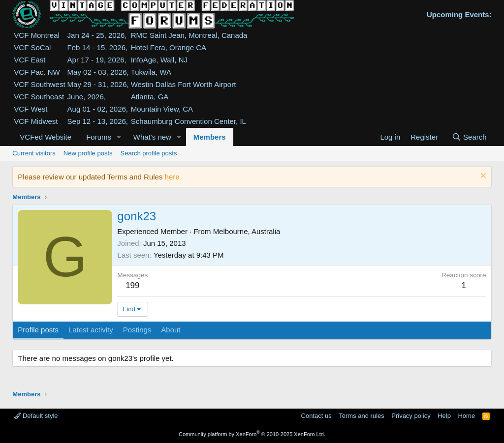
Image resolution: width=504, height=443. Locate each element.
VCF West (31, 109)
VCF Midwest (36, 121)
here (172, 177)
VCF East (30, 60)
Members (210, 137)
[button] (119, 137)
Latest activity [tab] (91, 330)
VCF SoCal (32, 47)
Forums (99, 137)
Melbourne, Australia (247, 231)
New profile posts (88, 153)
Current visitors (34, 153)
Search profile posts (149, 153)
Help (444, 416)
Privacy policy (411, 416)
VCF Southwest (39, 84)
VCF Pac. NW (37, 72)
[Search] (469, 137)
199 (132, 285)
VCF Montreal (37, 35)
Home (466, 416)
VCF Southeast (39, 97)
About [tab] (171, 330)
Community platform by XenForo (252, 434)
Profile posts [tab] (38, 330)
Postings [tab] (137, 330)
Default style (36, 416)
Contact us (316, 416)
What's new (152, 137)
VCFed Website (46, 137)
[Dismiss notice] (482, 177)
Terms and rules (361, 416)
